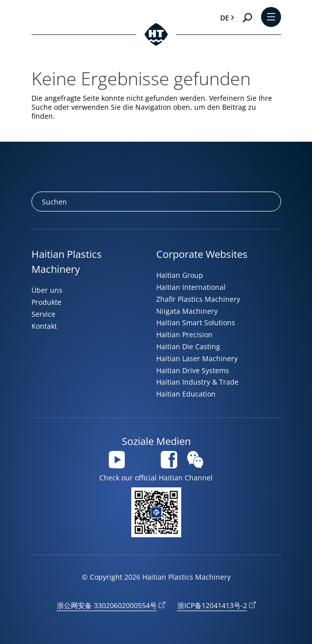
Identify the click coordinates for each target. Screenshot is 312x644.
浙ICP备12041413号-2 (212, 605)
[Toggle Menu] (271, 18)
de (225, 18)
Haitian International (191, 287)
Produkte (46, 302)
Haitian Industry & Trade (197, 382)
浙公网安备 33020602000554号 (107, 605)
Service (43, 314)
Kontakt (44, 326)
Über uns (47, 290)
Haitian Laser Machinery (197, 358)
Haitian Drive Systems (193, 370)
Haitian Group (180, 275)
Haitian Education (186, 394)
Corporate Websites (202, 254)
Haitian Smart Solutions (196, 322)
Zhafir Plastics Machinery (198, 299)
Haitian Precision (184, 334)
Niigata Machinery (187, 311)
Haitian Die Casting (188, 346)
